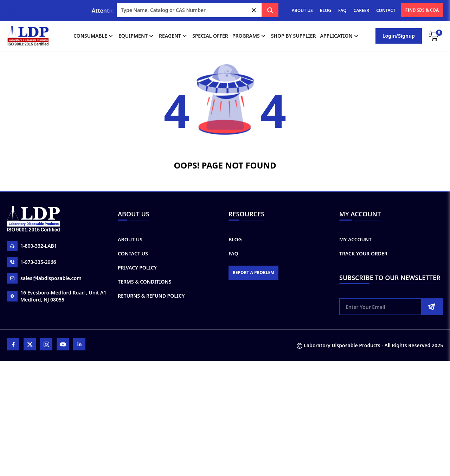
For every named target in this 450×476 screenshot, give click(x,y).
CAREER (362, 10)
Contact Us (133, 253)
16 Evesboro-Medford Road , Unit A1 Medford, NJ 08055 (57, 296)
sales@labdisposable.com (44, 278)
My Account (355, 239)
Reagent (173, 36)
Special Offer (210, 36)
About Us (130, 239)
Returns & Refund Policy (151, 296)
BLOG (326, 10)
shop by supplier (294, 36)
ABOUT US (302, 10)
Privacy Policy (137, 268)
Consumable (94, 36)
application (340, 36)
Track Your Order (363, 253)
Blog (235, 239)
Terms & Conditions (144, 282)
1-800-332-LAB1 (32, 246)
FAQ (342, 10)
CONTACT (386, 10)
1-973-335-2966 (32, 262)
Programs (250, 36)
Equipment (137, 36)
